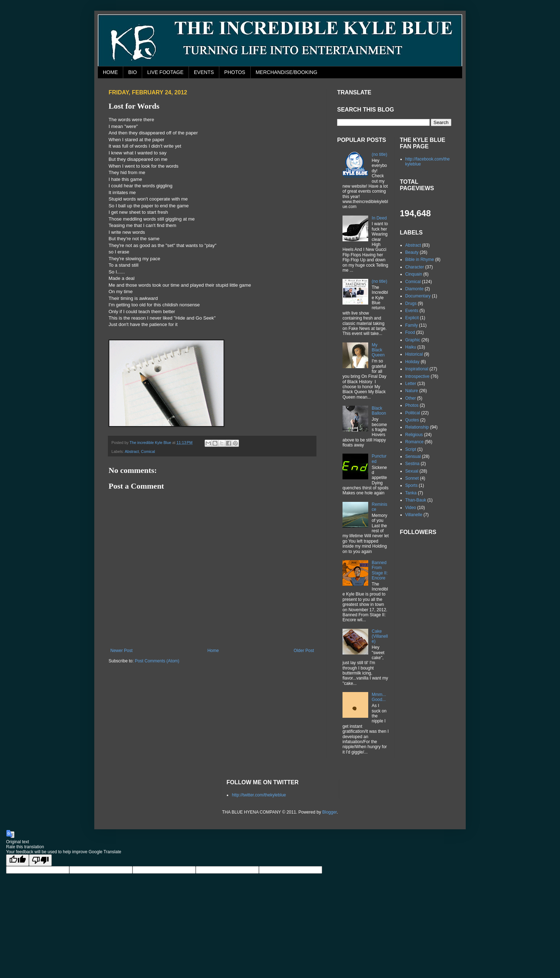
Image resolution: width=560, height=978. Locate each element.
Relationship (417, 427)
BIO (132, 72)
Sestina (412, 464)
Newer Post (121, 651)
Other (411, 398)
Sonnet (412, 478)
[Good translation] (17, 860)
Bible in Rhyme (420, 260)
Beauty (412, 252)
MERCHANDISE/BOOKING (287, 72)
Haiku (411, 347)
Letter (411, 384)
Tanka (411, 493)
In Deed (379, 218)
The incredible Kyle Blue (151, 443)
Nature (412, 391)
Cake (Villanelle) (380, 636)
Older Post (304, 651)
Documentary (418, 296)
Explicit (412, 318)
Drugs (411, 303)
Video (411, 508)
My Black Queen (378, 350)
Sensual (413, 456)
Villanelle (414, 515)
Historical (414, 354)
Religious (414, 435)
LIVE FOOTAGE (165, 72)
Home (213, 651)
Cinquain (414, 274)
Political (413, 413)
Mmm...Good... (379, 697)
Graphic (413, 340)
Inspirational (417, 369)
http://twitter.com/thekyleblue (259, 795)
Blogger (329, 812)
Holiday (412, 362)
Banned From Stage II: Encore (380, 570)
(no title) (379, 154)
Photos (412, 405)
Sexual (412, 471)
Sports (412, 485)
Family (412, 325)
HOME (110, 72)
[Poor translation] (40, 860)
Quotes (412, 420)
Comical (148, 451)
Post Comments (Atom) (157, 661)
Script (411, 449)
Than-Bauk (416, 500)
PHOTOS (235, 72)
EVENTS (204, 72)
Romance (414, 442)
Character (415, 267)
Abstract (132, 451)
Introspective (417, 376)
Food (410, 332)
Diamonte (414, 289)
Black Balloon (379, 411)
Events (412, 311)
